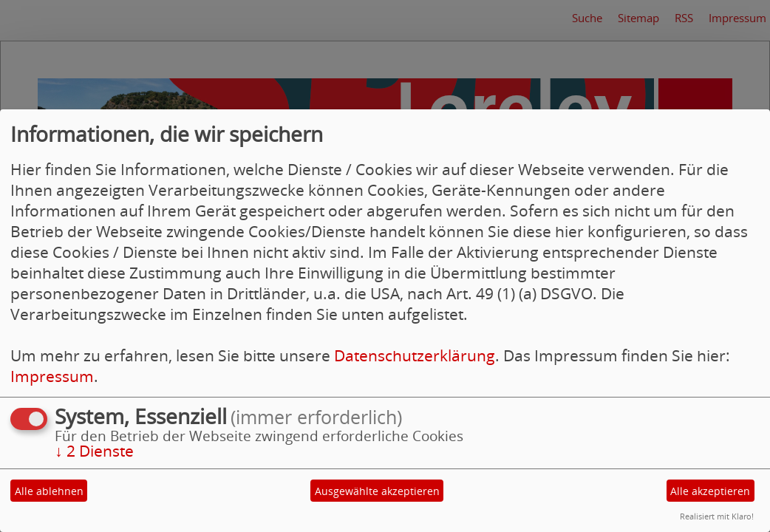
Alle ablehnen (49, 491)
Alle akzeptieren (710, 491)
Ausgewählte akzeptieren (377, 491)
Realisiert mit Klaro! (717, 516)
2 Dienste (94, 451)
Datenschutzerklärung (415, 355)
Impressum (52, 376)
